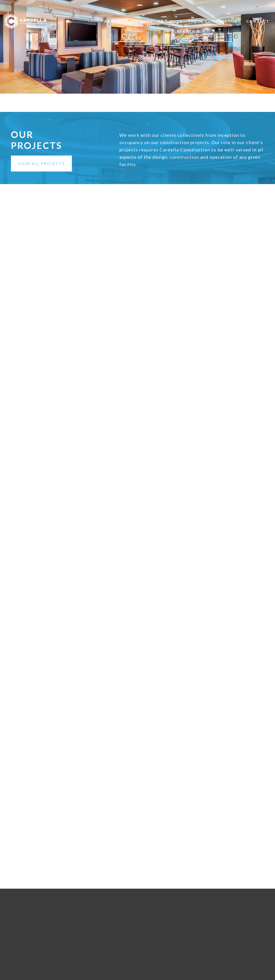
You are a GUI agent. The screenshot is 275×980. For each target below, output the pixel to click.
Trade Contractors (214, 21)
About (115, 21)
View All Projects (41, 164)
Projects (170, 21)
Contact (258, 21)
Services (142, 21)
